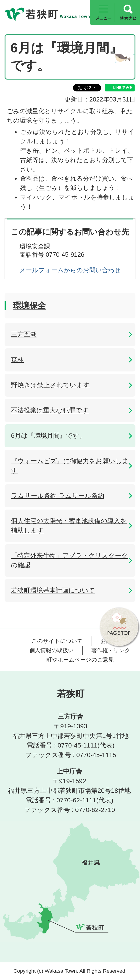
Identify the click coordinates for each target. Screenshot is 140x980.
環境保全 (29, 306)
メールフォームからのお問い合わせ (70, 270)
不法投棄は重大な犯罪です (50, 410)
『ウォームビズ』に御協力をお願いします (70, 466)
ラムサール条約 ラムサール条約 (58, 496)
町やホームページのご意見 (80, 660)
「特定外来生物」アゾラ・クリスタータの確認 (69, 560)
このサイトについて (57, 641)
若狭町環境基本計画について (53, 590)
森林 (17, 360)
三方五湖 (24, 334)
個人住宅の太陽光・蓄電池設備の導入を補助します (69, 526)
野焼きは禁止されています (50, 385)
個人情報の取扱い (52, 650)
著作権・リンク (111, 650)
